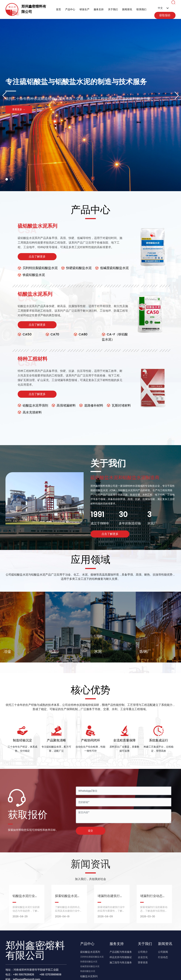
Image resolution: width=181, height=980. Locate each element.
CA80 (81, 334)
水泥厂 (152, 523)
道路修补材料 (91, 406)
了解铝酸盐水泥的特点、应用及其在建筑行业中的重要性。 (69, 911)
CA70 (52, 334)
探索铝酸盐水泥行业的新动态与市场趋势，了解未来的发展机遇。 (26, 911)
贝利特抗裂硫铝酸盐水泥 (38, 268)
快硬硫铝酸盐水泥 (76, 268)
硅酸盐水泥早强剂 (33, 406)
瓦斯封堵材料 (119, 406)
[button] (7, 179)
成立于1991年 (100, 523)
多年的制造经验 (130, 523)
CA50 (25, 334)
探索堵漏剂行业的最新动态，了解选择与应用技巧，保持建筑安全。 (154, 911)
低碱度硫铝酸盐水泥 (112, 268)
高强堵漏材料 (64, 406)
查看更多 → (19, 109)
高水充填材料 (30, 412)
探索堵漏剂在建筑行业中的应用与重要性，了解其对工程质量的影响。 (111, 911)
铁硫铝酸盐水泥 (31, 275)
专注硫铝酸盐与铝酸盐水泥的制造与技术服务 (76, 94)
